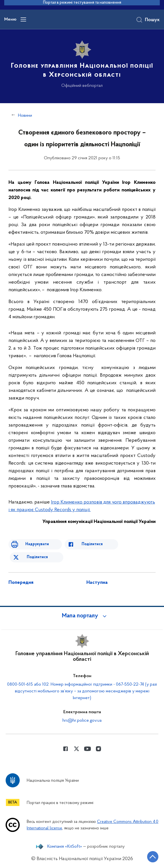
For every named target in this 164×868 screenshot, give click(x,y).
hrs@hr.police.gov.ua (82, 721)
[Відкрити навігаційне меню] (23, 19)
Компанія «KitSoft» (65, 847)
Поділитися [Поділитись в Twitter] (37, 557)
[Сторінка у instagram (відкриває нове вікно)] (98, 749)
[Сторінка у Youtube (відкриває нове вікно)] (87, 749)
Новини (25, 116)
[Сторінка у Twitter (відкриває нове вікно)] (77, 749)
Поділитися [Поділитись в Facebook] (92, 544)
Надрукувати (37, 544)
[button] (82, 616)
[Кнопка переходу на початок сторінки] (153, 857)
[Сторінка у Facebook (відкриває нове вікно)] (66, 749)
